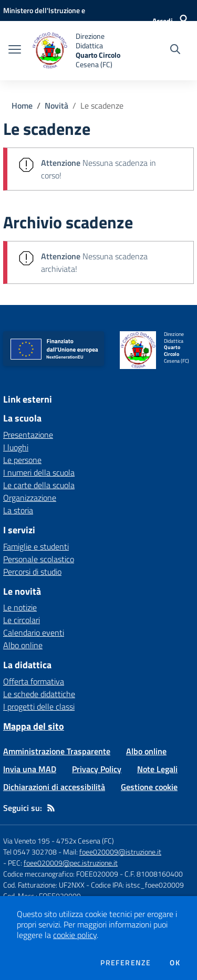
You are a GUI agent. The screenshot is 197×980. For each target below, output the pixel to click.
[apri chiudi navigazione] (15, 50)
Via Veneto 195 (27, 841)
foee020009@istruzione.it (120, 852)
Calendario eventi (34, 633)
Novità (56, 106)
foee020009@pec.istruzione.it (71, 863)
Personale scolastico (39, 559)
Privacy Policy (97, 769)
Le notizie (20, 607)
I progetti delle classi (39, 707)
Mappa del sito (34, 726)
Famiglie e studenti (36, 546)
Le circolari (22, 620)
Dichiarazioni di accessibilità (54, 787)
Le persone (22, 460)
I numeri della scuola (39, 472)
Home (22, 106)
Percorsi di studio (32, 572)
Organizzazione (30, 498)
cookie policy (75, 935)
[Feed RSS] (51, 808)
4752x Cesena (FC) (85, 841)
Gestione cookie (149, 787)
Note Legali (157, 769)
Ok (175, 963)
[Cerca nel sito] (175, 50)
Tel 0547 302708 (30, 852)
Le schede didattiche (39, 694)
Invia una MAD (30, 769)
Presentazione (28, 435)
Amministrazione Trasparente (57, 751)
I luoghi (16, 447)
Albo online (23, 645)
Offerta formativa (34, 681)
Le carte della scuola (39, 485)
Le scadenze (102, 106)
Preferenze (126, 963)
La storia (18, 510)
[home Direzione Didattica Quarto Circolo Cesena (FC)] (80, 51)
